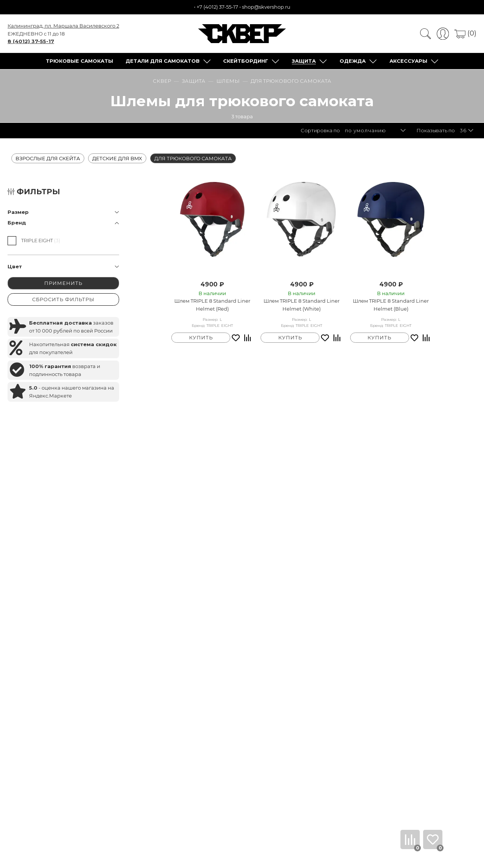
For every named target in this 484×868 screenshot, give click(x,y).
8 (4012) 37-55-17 (31, 41)
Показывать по (436, 130)
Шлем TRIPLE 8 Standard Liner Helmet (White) (302, 305)
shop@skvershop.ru (266, 7)
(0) (465, 33)
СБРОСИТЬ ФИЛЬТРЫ (63, 299)
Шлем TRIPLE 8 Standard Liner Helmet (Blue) (391, 305)
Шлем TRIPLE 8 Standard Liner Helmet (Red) (212, 305)
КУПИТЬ (201, 337)
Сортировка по (320, 130)
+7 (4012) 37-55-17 (217, 7)
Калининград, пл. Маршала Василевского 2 (63, 26)
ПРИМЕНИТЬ (63, 283)
